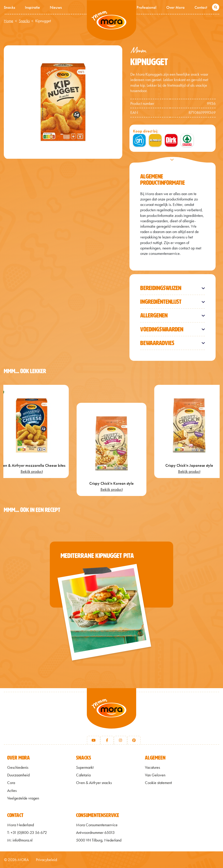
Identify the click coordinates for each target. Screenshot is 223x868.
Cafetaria (83, 775)
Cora (11, 783)
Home (9, 21)
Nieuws (56, 7)
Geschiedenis (18, 767)
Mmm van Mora (111, 20)
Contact (201, 7)
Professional (146, 7)
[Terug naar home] (111, 714)
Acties (12, 791)
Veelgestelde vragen (23, 798)
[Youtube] (94, 740)
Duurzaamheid (18, 775)
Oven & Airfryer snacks (94, 783)
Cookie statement (158, 783)
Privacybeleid (46, 860)
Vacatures (152, 767)
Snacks (9, 7)
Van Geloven (155, 775)
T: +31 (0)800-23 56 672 (27, 833)
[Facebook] (107, 740)
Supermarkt (85, 767)
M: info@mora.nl (20, 840)
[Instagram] (120, 740)
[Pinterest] (134, 740)
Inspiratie (32, 7)
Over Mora (175, 7)
